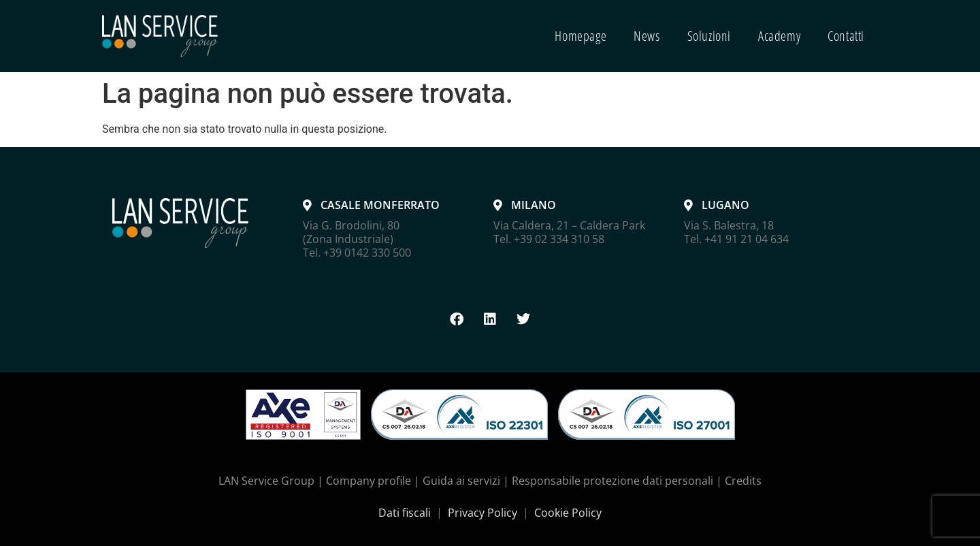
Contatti (846, 36)
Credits (743, 481)
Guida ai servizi (461, 481)
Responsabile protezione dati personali (612, 481)
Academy (779, 36)
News (647, 36)
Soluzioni (709, 36)
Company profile (369, 481)
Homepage (581, 36)
